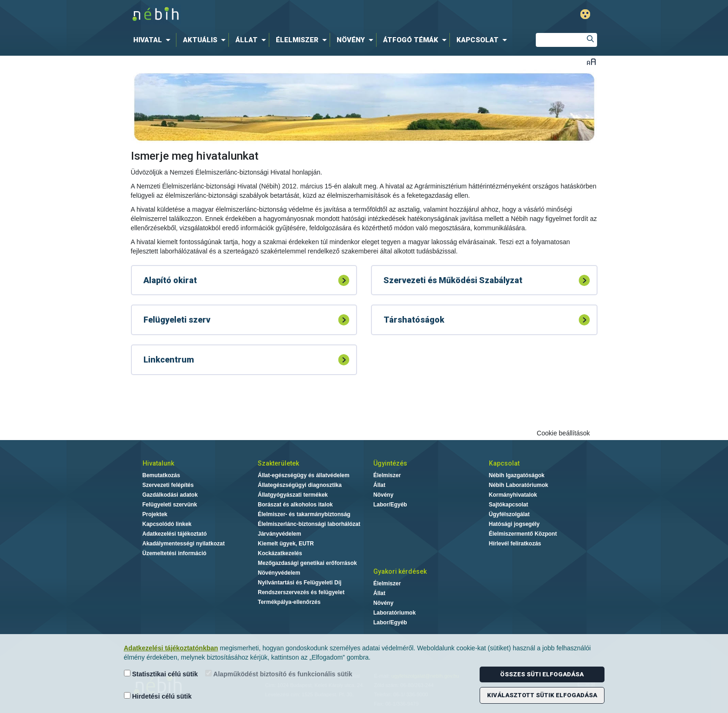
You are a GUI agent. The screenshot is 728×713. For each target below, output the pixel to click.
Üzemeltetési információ (175, 553)
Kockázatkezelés (280, 553)
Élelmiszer (387, 475)
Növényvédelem (279, 573)
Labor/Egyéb (390, 505)
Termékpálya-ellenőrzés (289, 602)
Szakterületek (278, 463)
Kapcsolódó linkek (167, 524)
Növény (383, 495)
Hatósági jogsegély (514, 524)
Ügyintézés (390, 463)
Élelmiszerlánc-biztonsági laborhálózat (309, 524)
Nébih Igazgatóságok (517, 475)
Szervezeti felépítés (168, 485)
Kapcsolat (504, 463)
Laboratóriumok (394, 613)
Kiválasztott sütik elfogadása (542, 695)
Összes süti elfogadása (542, 674)
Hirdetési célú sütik (158, 696)
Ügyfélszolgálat (509, 514)
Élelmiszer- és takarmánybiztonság (304, 514)
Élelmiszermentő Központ (523, 534)
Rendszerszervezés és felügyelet (301, 592)
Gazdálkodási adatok (170, 495)
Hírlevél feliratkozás (515, 544)
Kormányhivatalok (513, 495)
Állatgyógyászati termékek (293, 495)
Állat (379, 485)
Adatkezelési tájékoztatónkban (171, 648)
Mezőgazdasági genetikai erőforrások (307, 563)
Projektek (155, 514)
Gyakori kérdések (400, 571)
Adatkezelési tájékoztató (175, 534)
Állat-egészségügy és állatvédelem (303, 475)
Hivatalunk (158, 463)
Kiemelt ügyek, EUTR (286, 544)
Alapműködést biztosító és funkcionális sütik (279, 674)
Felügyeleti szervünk (170, 505)
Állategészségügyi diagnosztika (300, 485)
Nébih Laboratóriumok (519, 485)
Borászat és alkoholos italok (295, 505)
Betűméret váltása (591, 62)
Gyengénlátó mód (585, 14)
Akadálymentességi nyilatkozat (184, 544)
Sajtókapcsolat (509, 505)
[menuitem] (154, 40)
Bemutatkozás (161, 475)
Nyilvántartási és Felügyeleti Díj (299, 583)
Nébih (265, 15)
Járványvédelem (279, 534)
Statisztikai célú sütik (161, 674)
